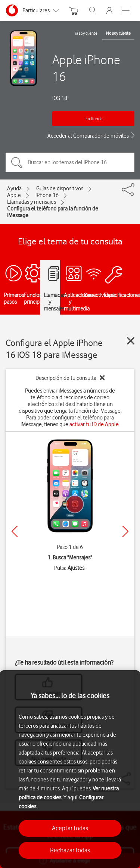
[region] (70, 769)
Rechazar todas (70, 850)
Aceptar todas (70, 828)
